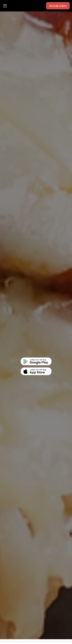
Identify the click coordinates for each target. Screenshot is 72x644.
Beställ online (58, 6)
